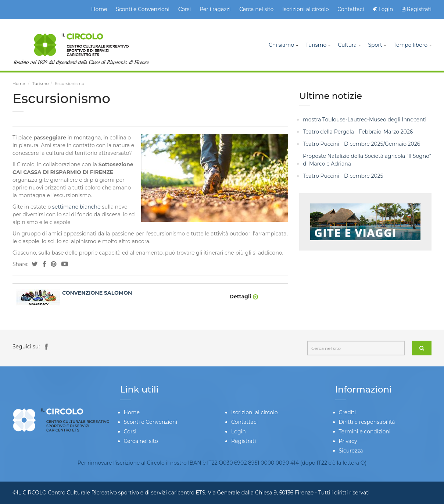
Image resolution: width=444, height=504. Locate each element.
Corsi (185, 9)
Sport (375, 45)
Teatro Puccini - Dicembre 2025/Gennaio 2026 (361, 144)
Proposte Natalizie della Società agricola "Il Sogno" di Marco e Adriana (367, 160)
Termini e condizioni (365, 432)
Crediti (347, 412)
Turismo (316, 45)
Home (99, 9)
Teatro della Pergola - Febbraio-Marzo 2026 (358, 132)
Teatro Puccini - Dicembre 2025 (343, 176)
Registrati (417, 9)
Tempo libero (411, 45)
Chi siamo (281, 45)
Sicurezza (351, 451)
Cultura (347, 45)
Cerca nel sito (256, 9)
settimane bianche (76, 207)
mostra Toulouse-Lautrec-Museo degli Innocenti (365, 120)
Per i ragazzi (215, 9)
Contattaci (351, 9)
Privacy (348, 441)
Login (386, 9)
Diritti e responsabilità (367, 422)
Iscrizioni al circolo (306, 9)
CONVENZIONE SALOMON (97, 293)
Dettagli (240, 297)
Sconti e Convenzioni (143, 9)
